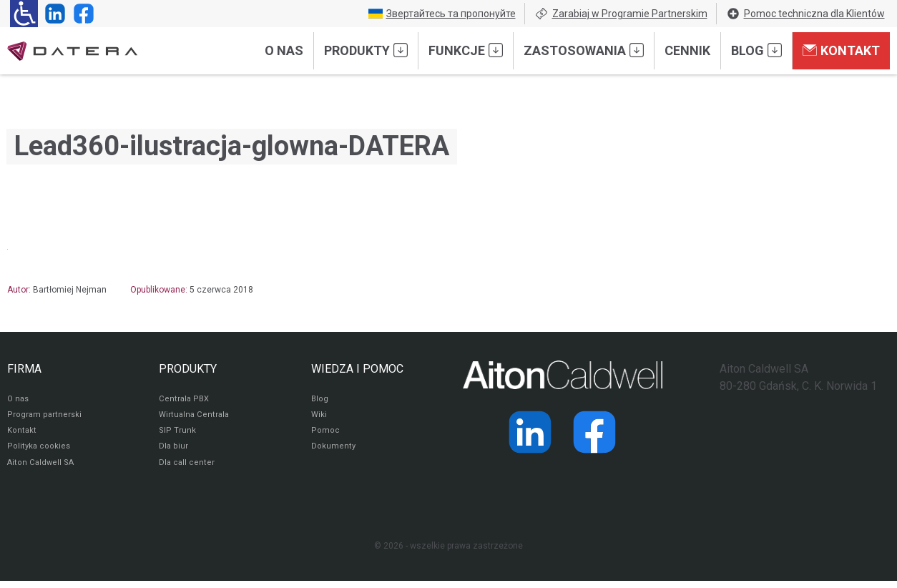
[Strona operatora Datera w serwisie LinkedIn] (52, 14)
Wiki (319, 418)
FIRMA (24, 369)
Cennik (687, 50)
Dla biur (173, 452)
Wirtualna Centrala (196, 418)
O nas (284, 50)
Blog (756, 50)
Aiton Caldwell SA (42, 469)
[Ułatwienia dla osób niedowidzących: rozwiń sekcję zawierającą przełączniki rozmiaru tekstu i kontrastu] (24, 14)
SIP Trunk (177, 435)
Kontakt (841, 50)
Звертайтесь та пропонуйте (442, 14)
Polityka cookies (39, 452)
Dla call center (187, 469)
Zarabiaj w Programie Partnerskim (621, 14)
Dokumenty (334, 452)
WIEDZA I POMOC (357, 369)
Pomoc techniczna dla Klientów (805, 14)
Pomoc (325, 435)
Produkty (366, 50)
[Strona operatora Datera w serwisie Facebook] (81, 14)
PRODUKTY (188, 369)
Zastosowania (584, 50)
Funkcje (466, 50)
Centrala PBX (185, 401)
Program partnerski (45, 418)
